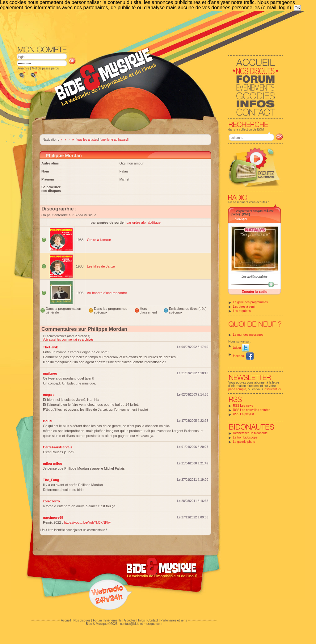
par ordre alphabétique (143, 222)
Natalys (241, 219)
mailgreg (50, 373)
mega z (49, 395)
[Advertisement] (150, 28)
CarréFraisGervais (58, 447)
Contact (153, 620)
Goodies (130, 620)
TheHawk (50, 347)
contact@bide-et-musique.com (141, 624)
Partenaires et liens (174, 620)
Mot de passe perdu (45, 68)
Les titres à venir (244, 307)
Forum (97, 620)
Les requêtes (242, 311)
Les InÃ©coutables (255, 277)
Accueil (66, 620)
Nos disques (82, 620)
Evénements (113, 620)
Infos (141, 620)
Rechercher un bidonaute (250, 433)
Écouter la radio (254, 292)
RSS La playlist (243, 414)
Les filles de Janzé (101, 266)
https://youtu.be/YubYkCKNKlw (87, 522)
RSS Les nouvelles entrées (252, 410)
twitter (241, 348)
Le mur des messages (248, 335)
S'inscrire (23, 68)
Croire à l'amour (99, 240)
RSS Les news (243, 406)
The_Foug (51, 480)
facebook (243, 356)
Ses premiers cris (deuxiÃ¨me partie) (253, 213)
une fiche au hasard (114, 140)
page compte (237, 389)
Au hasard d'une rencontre (107, 293)
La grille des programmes (250, 302)
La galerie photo (244, 442)
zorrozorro (51, 501)
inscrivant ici (272, 389)
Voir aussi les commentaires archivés (68, 340)
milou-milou (53, 463)
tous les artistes (87, 140)
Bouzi (48, 421)
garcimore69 (53, 517)
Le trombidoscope (245, 437)
